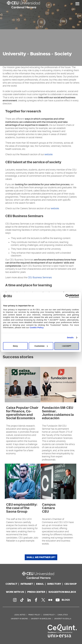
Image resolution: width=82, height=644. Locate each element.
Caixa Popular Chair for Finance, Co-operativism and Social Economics (22, 413)
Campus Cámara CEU (49, 508)
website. (49, 154)
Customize (41, 346)
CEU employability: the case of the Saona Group (22, 508)
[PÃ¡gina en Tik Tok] (22, 600)
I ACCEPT (67, 346)
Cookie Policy (37, 327)
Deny (15, 346)
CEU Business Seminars (40, 277)
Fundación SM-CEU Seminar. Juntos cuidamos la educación (58, 413)
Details (70, 337)
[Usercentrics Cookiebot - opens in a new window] (67, 296)
